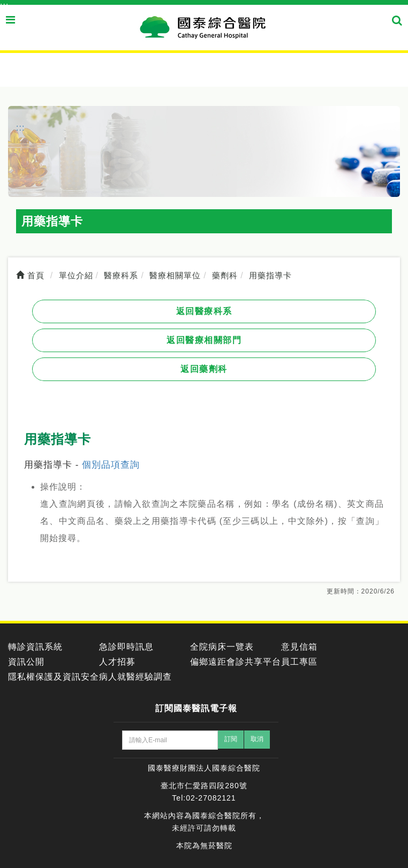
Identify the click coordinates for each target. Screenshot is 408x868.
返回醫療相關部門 (204, 340)
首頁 (30, 275)
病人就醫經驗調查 (135, 677)
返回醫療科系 (204, 311)
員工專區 (299, 662)
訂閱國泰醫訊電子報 (196, 708)
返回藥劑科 (204, 369)
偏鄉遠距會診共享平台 (236, 662)
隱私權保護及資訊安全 (54, 677)
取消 (257, 739)
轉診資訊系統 (35, 647)
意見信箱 (299, 647)
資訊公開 (26, 662)
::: (4, 6)
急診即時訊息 (126, 647)
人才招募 (117, 662)
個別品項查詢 (111, 465)
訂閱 (231, 739)
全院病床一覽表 (222, 647)
